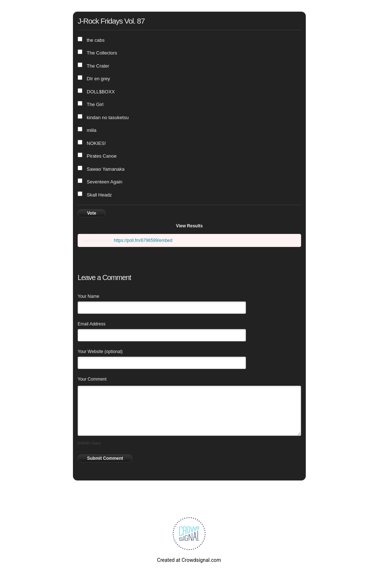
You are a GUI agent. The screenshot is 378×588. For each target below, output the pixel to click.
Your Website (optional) (100, 352)
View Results (189, 226)
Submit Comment (105, 458)
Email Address (92, 324)
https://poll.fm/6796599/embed (143, 240)
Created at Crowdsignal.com (189, 560)
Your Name (89, 296)
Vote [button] (92, 213)
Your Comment (92, 379)
